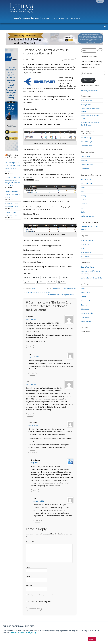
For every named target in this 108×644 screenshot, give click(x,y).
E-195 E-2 (59, 289)
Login (100, 1)
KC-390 (74, 289)
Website (29, 587)
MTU (83, 248)
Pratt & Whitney (87, 252)
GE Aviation (85, 309)
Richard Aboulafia (87, 165)
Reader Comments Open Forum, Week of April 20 (13, 194)
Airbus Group (86, 293)
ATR (82, 192)
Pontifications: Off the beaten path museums (60, 295)
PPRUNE (84, 160)
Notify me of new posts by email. (40, 603)
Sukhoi (83, 212)
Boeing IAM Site (87, 100)
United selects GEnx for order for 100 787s (39, 292)
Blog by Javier (86, 156)
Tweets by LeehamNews (90, 91)
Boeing (83, 196)
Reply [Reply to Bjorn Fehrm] (35, 492)
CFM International (87, 240)
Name (29, 569)
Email (28, 578)
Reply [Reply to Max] (33, 374)
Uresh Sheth (85, 169)
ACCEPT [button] (92, 639)
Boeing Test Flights (88, 267)
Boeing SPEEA (86, 105)
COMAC (84, 200)
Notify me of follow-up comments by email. (44, 596)
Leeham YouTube (87, 313)
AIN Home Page (87, 142)
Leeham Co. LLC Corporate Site (92, 278)
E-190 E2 (53, 289)
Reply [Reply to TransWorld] (30, 346)
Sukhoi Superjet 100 (88, 216)
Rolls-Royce (85, 256)
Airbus (83, 187)
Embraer (34, 289)
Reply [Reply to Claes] (30, 415)
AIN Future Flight (87, 138)
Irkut (83, 208)
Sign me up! (88, 80)
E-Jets (64, 289)
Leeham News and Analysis (12, 156)
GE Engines (85, 244)
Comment (30, 543)
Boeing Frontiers (87, 146)
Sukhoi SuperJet (86, 321)
